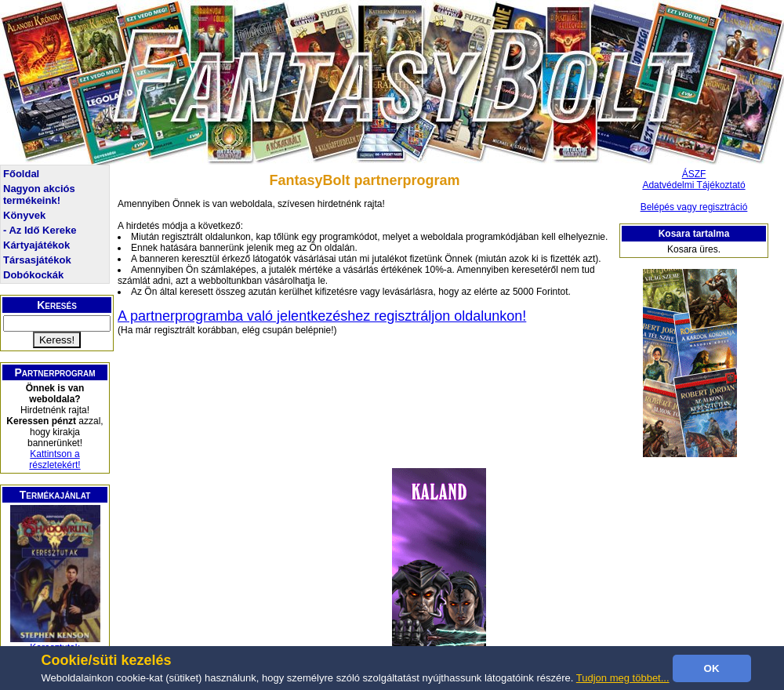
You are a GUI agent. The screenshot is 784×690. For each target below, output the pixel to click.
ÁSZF (694, 174)
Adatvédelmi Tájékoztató (693, 185)
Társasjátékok (37, 260)
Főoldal (21, 174)
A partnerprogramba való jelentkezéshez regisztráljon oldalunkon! (322, 316)
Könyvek (24, 215)
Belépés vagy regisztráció (694, 207)
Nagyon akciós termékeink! (39, 194)
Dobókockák (33, 275)
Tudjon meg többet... (623, 678)
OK (712, 668)
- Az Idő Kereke (40, 230)
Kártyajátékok (36, 245)
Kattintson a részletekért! (54, 459)
